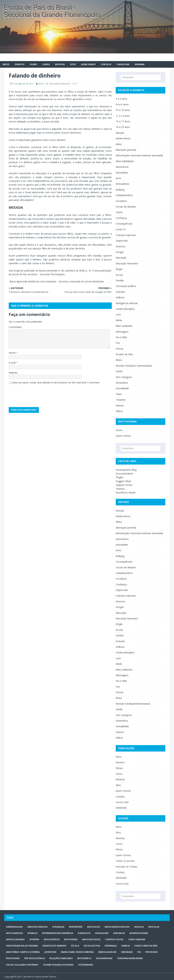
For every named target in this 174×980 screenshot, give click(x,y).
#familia (32, 933)
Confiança (121, 218)
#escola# (154, 927)
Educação (121, 258)
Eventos (20, 64)
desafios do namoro (54, 946)
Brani (41, 84)
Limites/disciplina (125, 309)
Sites (73, 64)
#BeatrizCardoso (37, 927)
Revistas (60, 64)
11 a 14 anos (123, 116)
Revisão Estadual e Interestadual (134, 366)
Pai (139, 952)
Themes (120, 489)
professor (152, 952)
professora (13, 958)
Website (13, 373)
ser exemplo (84, 958)
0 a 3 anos (122, 99)
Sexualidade (122, 388)
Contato (106, 64)
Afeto (119, 144)
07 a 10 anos (123, 110)
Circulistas (121, 201)
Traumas (121, 400)
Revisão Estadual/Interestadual (133, 704)
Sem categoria (124, 377)
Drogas (120, 252)
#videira (34, 939)
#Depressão (76, 927)
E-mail (12, 363)
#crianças (58, 927)
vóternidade (86, 965)
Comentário (15, 327)
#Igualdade (102, 933)
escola (75, 946)
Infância (120, 297)
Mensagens (122, 332)
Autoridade (122, 173)
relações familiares (61, 958)
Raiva (119, 360)
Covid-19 (121, 229)
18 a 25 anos (123, 127)
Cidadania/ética (124, 195)
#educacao (94, 927)
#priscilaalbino (15, 939)
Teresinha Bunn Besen (130, 958)
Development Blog (126, 470)
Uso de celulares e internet (22, 965)
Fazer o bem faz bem (146, 946)
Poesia (119, 349)
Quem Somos (88, 64)
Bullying (120, 190)
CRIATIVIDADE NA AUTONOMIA (22, 946)
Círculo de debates (126, 207)
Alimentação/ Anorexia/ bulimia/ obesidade (139, 155)
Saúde (119, 371)
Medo (119, 320)
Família (120, 280)
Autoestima (122, 167)
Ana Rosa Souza (91, 939)
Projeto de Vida (124, 354)
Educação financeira (60, 84)
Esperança (111, 946)
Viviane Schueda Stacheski (58, 965)
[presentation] (35, 394)
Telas (119, 394)
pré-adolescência (35, 958)
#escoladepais (14, 933)
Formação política (126, 286)
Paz (118, 343)
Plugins (120, 477)
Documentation (124, 473)
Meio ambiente (124, 326)
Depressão (122, 241)
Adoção (120, 133)
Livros (46, 64)
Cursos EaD (123, 64)
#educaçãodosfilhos (117, 927)
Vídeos (119, 411)
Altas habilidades (125, 161)
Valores (120, 405)
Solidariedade (104, 958)
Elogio (119, 269)
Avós (118, 178)
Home (119, 430)
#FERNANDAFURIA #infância (58, 933)
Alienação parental (126, 150)
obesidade (127, 952)
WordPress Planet (126, 493)
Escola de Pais (92, 946)
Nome (13, 353)
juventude (50, 952)
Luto (118, 314)
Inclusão (120, 292)
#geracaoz (84, 933)
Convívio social (114, 939)
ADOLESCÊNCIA (52, 939)
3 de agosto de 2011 (23, 84)
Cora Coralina (137, 939)
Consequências (124, 224)
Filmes (33, 64)
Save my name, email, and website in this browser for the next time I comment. (56, 382)
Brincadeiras (123, 184)
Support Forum (124, 485)
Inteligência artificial (127, 303)
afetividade (71, 939)
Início (6, 64)
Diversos (121, 246)
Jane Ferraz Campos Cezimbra (23, 952)
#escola (139, 927)
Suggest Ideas (123, 481)
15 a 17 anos (123, 121)
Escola (119, 275)
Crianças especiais (126, 235)
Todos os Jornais (125, 861)
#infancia (119, 933)
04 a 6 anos (122, 104)
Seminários (122, 383)
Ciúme (119, 212)
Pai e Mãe (121, 337)
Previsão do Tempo (127, 867)
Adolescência (123, 138)
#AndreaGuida (14, 927)
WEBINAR (140, 64)
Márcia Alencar (107, 952)
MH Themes (51, 977)
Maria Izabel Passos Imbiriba (77, 952)
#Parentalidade (139, 933)
